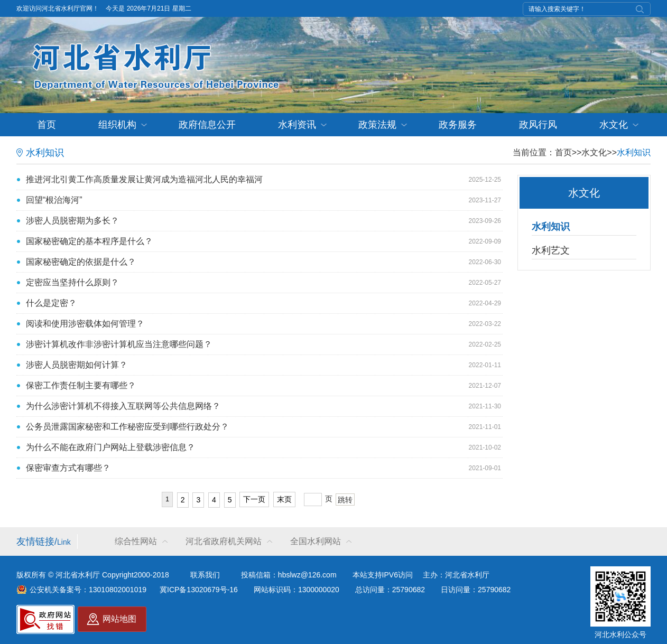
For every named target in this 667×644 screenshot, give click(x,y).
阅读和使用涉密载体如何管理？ (85, 324)
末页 (284, 499)
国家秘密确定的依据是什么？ (81, 262)
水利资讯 (297, 125)
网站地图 (119, 619)
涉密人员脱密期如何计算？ (77, 365)
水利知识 (634, 152)
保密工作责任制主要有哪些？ (81, 385)
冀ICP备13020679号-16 (199, 590)
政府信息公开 (207, 125)
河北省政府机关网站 (224, 541)
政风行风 (538, 125)
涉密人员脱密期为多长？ (72, 221)
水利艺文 (551, 250)
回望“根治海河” (54, 200)
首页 (47, 125)
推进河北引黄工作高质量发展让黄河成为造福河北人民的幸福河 (144, 179)
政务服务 (458, 125)
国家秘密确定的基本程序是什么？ (89, 241)
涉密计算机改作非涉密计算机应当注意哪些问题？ (119, 344)
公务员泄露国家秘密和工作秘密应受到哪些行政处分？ (127, 427)
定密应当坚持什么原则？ (72, 282)
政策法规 (377, 125)
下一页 (254, 499)
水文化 (614, 125)
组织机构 (117, 125)
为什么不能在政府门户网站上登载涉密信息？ (110, 447)
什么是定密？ (51, 303)
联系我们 (205, 575)
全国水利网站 (316, 541)
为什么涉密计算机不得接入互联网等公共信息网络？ (123, 406)
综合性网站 (136, 541)
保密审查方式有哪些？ (68, 468)
